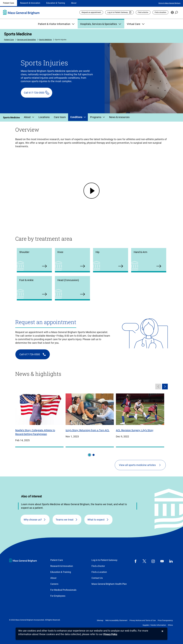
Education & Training (56, 3)
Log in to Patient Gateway (118, 12)
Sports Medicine (18, 34)
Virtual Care (136, 24)
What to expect (96, 520)
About (74, 3)
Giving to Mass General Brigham (169, 3)
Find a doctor (143, 12)
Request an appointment (91, 12)
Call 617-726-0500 (34, 93)
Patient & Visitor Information (57, 24)
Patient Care (9, 3)
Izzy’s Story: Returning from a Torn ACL (87, 430)
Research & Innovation (30, 3)
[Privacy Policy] (110, 634)
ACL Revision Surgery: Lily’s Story (135, 430)
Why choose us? (33, 520)
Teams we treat (65, 520)
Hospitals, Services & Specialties (101, 24)
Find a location (160, 12)
